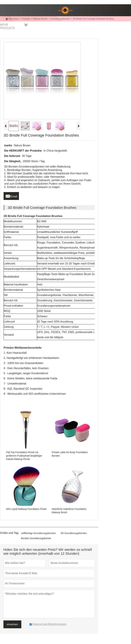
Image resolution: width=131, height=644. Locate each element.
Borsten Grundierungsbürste (36, 538)
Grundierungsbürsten (60, 19)
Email (11, 195)
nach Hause (12, 19)
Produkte (26, 19)
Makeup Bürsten (40, 19)
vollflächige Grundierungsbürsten (38, 533)
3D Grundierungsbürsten (74, 533)
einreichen (12, 624)
